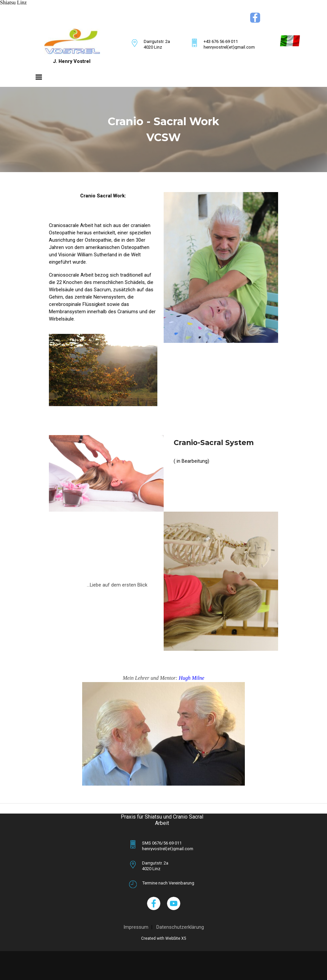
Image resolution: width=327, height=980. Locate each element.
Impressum (136, 927)
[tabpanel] (114, 15)
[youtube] (174, 903)
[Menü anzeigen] (39, 77)
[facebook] (255, 18)
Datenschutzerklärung (180, 927)
